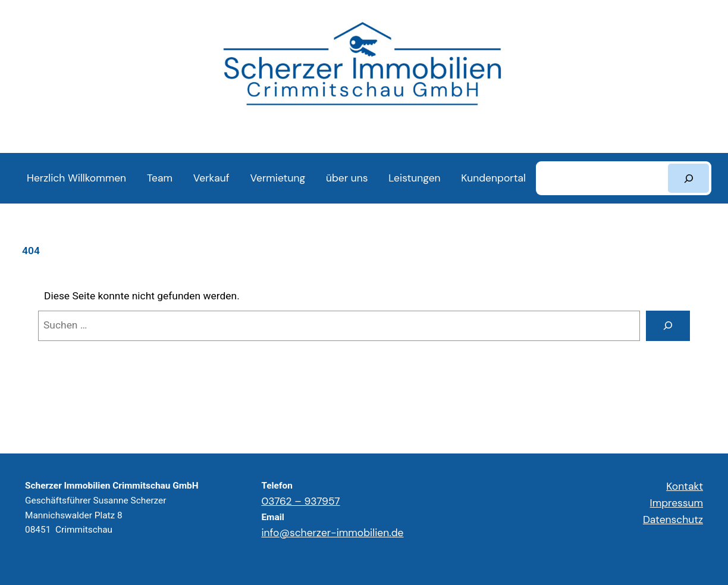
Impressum (677, 503)
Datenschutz (673, 520)
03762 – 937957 (300, 501)
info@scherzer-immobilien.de (332, 533)
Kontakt (685, 486)
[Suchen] (688, 178)
